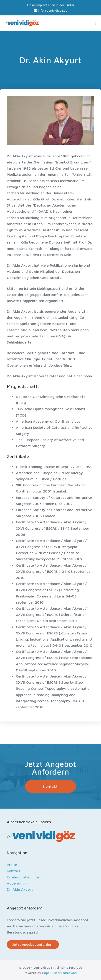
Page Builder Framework (60, 973)
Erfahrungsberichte (23, 877)
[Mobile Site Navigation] (96, 23)
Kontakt (14, 871)
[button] (50, 786)
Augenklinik (17, 883)
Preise (12, 865)
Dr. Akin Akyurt (20, 889)
